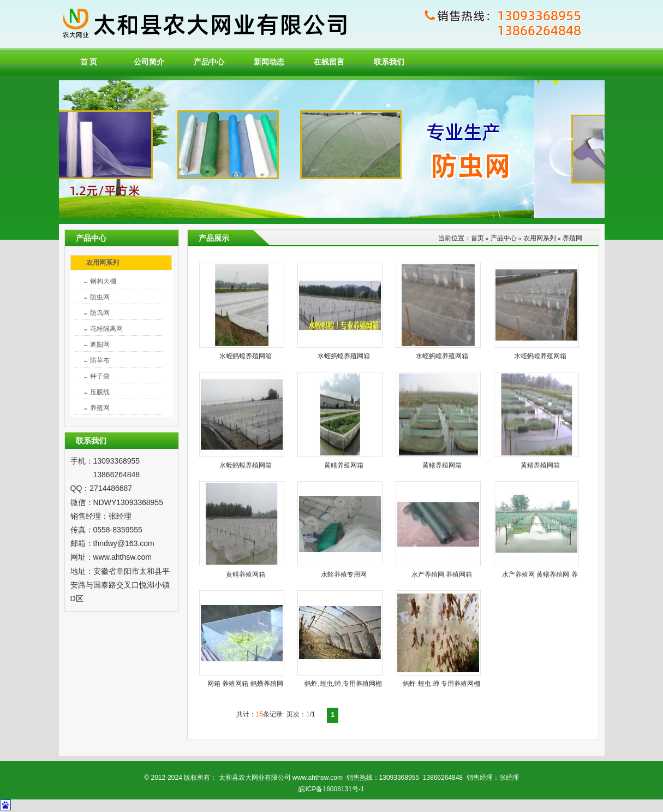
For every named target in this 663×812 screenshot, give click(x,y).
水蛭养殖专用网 (344, 574)
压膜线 (100, 392)
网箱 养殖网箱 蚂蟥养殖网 (245, 684)
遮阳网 (100, 345)
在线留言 (329, 62)
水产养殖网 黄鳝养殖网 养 (540, 574)
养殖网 (100, 408)
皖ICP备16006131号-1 (331, 789)
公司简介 (149, 62)
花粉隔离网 (106, 329)
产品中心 (209, 62)
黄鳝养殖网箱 (344, 465)
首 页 (89, 62)
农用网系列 (103, 263)
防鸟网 (100, 313)
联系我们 (389, 62)
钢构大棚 (103, 281)
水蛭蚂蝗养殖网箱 (246, 356)
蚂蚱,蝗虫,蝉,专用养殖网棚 (343, 684)
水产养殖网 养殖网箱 (442, 574)
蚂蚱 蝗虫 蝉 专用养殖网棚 (441, 684)
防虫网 (100, 297)
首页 (477, 238)
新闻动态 (269, 62)
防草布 (100, 360)
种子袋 (100, 376)
